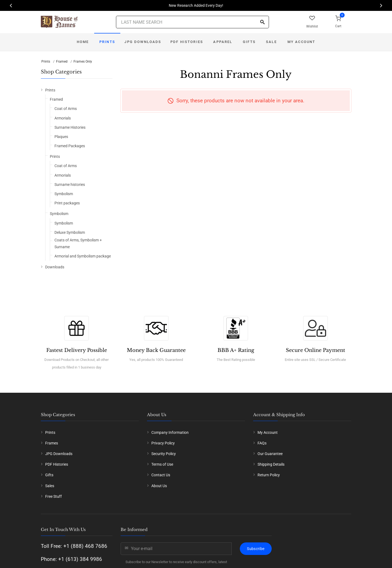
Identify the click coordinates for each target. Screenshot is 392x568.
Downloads (55, 267)
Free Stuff (53, 496)
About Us (159, 486)
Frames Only (83, 62)
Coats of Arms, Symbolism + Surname (78, 243)
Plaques (61, 137)
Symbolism (64, 194)
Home (83, 42)
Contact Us (161, 475)
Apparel (223, 42)
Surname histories (70, 185)
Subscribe (256, 549)
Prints (107, 42)
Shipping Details (271, 464)
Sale (271, 42)
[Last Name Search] (192, 22)
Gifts (249, 42)
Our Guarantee (270, 454)
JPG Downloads (143, 42)
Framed (62, 62)
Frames (52, 443)
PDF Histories (187, 42)
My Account (301, 42)
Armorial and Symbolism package (83, 256)
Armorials (63, 118)
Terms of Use (162, 464)
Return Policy (269, 475)
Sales (50, 486)
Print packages (67, 203)
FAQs (262, 443)
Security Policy (164, 454)
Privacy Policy (163, 443)
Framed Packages (70, 146)
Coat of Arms (66, 109)
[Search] (262, 22)
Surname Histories (70, 127)
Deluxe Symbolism (70, 232)
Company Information (170, 432)
